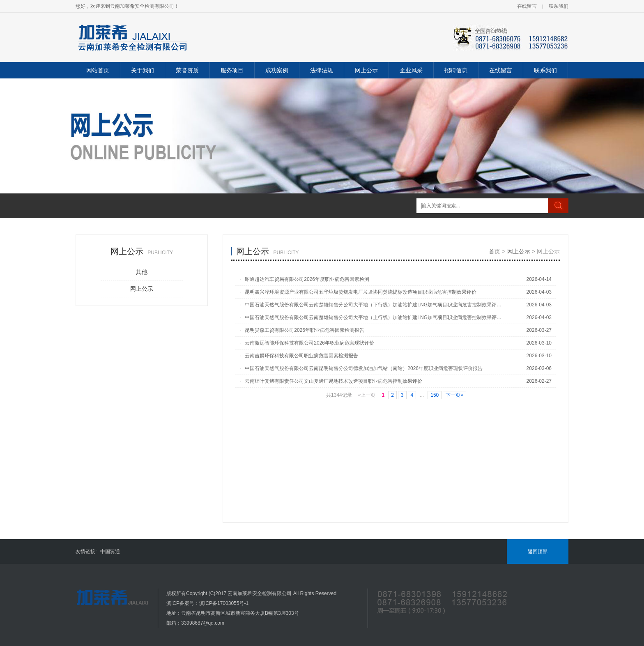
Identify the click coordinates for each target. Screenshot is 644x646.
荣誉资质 (187, 70)
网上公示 (366, 70)
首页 (494, 251)
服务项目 (232, 70)
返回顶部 (538, 552)
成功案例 (277, 70)
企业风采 (411, 70)
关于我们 (143, 70)
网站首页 (98, 70)
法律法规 (322, 70)
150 (435, 395)
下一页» (454, 395)
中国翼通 (110, 552)
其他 (142, 272)
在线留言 (527, 6)
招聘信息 (456, 70)
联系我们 (559, 6)
